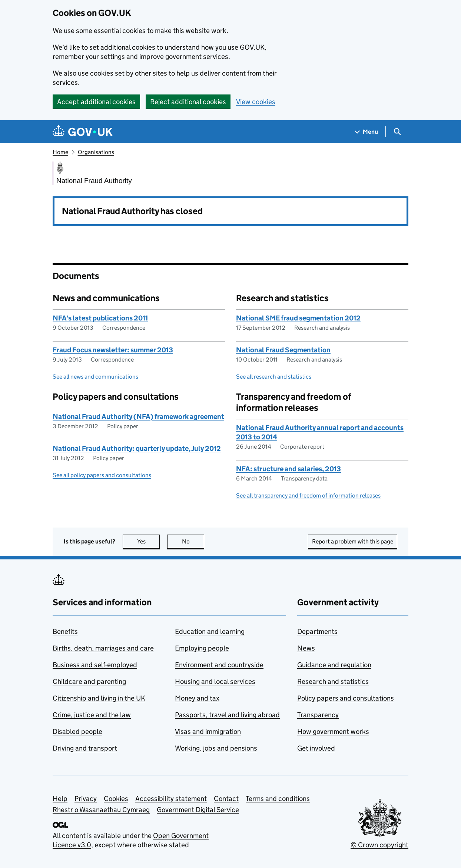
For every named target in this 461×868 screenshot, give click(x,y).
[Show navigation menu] (367, 132)
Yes (149, 541)
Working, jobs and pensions (216, 748)
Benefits (65, 631)
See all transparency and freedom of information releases (308, 495)
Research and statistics (333, 681)
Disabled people (77, 731)
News (306, 648)
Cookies (116, 799)
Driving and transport (85, 748)
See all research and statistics (274, 377)
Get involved (316, 748)
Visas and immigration (208, 731)
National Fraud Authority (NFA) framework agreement (138, 417)
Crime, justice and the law (92, 715)
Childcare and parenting (89, 681)
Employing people (202, 648)
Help (60, 799)
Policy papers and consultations (346, 698)
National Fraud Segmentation (283, 350)
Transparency (318, 715)
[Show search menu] (397, 132)
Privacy (86, 799)
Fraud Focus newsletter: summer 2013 (113, 350)
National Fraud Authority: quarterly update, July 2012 (137, 448)
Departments (317, 631)
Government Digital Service (198, 810)
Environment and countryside (219, 665)
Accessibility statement (171, 799)
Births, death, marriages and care (103, 648)
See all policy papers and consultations (102, 475)
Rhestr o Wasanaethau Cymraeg (101, 810)
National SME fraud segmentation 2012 (298, 318)
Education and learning (210, 631)
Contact (226, 799)
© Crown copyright (379, 845)
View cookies (256, 102)
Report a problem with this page (353, 541)
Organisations (96, 152)
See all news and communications (95, 377)
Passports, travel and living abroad (227, 715)
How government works (333, 731)
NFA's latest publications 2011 (100, 318)
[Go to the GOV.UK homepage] (83, 132)
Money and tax (197, 698)
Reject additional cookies (188, 102)
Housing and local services (215, 681)
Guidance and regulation (334, 665)
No (193, 541)
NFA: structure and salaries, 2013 (288, 469)
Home (60, 152)
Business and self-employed (95, 665)
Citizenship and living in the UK (99, 698)
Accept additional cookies (96, 102)
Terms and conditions (278, 799)
